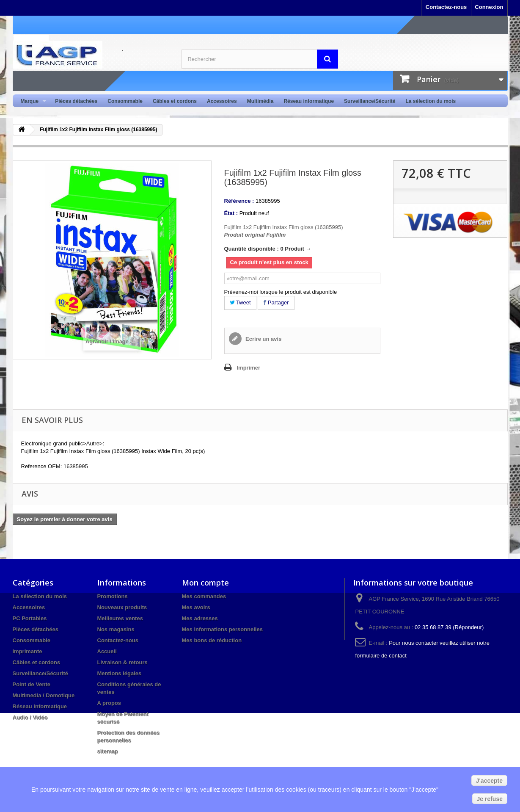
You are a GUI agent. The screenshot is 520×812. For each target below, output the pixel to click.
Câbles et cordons (175, 101)
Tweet (240, 302)
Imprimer (249, 368)
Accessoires (222, 101)
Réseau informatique (309, 101)
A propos (109, 703)
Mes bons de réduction (212, 640)
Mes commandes (204, 596)
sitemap (108, 751)
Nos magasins (116, 629)
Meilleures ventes (120, 618)
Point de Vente (32, 684)
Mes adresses (200, 618)
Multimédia (260, 101)
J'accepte (489, 781)
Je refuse (490, 799)
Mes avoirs (196, 607)
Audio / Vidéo (30, 717)
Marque (31, 101)
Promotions (113, 596)
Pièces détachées (76, 101)
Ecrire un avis (263, 339)
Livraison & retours (122, 662)
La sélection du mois (431, 101)
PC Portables (30, 618)
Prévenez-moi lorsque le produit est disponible (281, 292)
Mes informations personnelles (222, 629)
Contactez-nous (446, 7)
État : (231, 213)
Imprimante (28, 651)
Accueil (107, 651)
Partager (276, 302)
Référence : (239, 201)
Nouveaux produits (122, 607)
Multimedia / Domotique (44, 695)
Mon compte (205, 583)
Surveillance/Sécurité (370, 101)
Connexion (489, 7)
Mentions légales (120, 673)
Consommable (125, 101)
